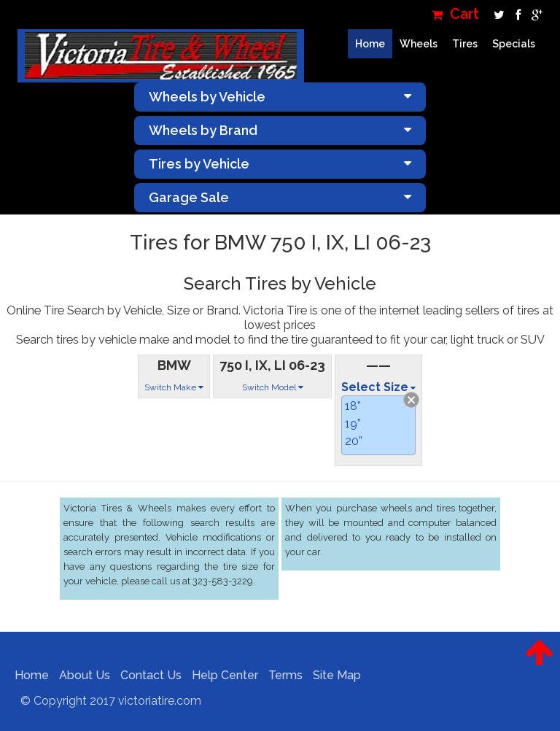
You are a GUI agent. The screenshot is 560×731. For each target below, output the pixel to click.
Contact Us (147, 675)
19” (353, 423)
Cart (455, 14)
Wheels (419, 44)
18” (353, 406)
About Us (81, 675)
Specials (514, 44)
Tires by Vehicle (280, 164)
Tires (465, 44)
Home (370, 44)
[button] (539, 664)
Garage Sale (280, 197)
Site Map (333, 675)
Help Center (221, 675)
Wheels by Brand (280, 130)
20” (354, 441)
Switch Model (273, 387)
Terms (282, 675)
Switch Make (174, 387)
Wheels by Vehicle (280, 97)
